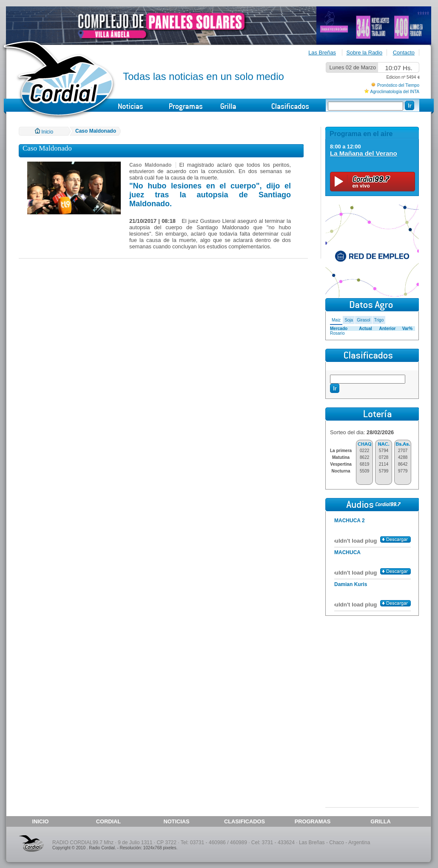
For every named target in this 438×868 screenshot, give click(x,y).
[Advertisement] (372, 671)
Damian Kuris (351, 584)
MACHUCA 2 (350, 521)
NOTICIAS (176, 821)
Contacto (404, 53)
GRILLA (381, 821)
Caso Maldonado (96, 131)
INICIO (40, 821)
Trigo (379, 320)
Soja (349, 320)
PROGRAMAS (313, 821)
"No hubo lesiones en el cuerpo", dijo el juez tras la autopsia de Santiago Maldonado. (210, 195)
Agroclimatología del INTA (395, 92)
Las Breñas (322, 53)
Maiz (336, 320)
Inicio (44, 132)
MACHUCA (347, 552)
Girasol (364, 320)
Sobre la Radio (365, 53)
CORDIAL (108, 821)
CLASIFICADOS (245, 821)
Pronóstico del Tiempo (398, 85)
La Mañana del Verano (364, 153)
